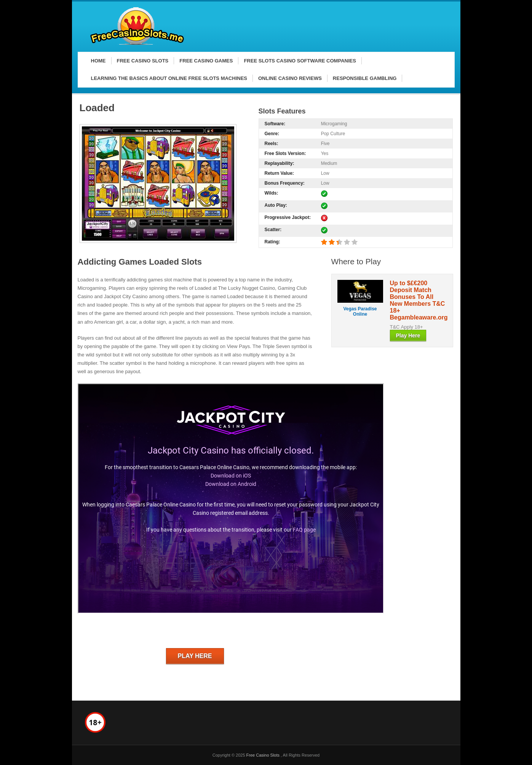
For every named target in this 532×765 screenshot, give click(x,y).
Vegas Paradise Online (360, 311)
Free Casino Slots (264, 755)
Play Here (195, 656)
